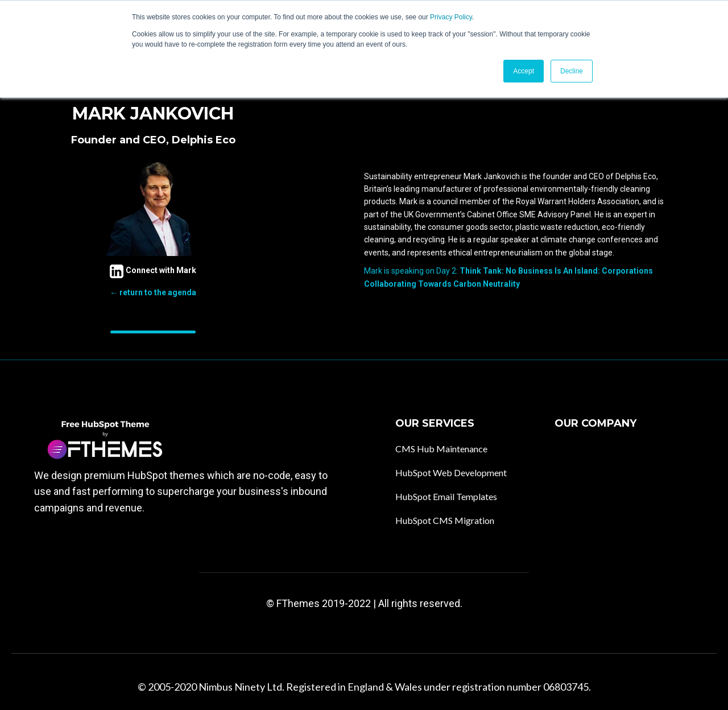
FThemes (298, 603)
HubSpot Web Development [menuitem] (451, 472)
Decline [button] (572, 71)
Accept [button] (524, 71)
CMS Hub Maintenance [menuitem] (441, 449)
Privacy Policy (451, 17)
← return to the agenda (153, 292)
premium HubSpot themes (144, 475)
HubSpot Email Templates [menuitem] (446, 496)
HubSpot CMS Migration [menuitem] (445, 520)
